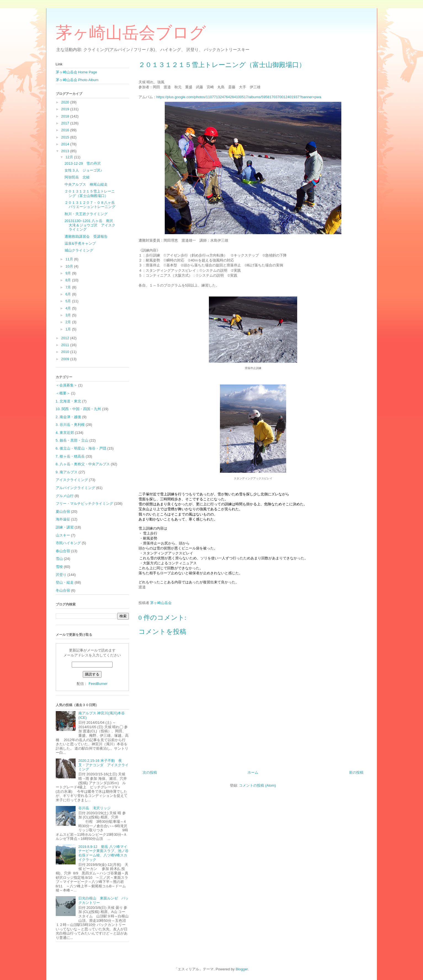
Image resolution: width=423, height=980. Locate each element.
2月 (69, 322)
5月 (69, 301)
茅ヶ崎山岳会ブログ (131, 33)
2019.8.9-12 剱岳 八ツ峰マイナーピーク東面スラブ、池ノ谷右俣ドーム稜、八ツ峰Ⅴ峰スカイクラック (103, 853)
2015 (66, 137)
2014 (66, 144)
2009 (66, 359)
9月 (69, 273)
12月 (70, 157)
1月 (69, 329)
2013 (66, 151)
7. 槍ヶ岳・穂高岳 (70, 456)
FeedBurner (98, 684)
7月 (69, 287)
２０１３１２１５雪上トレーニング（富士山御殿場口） (90, 193)
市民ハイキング (68, 543)
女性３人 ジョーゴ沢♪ (83, 170)
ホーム (253, 772)
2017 (66, 123)
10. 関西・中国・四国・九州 (79, 409)
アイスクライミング (72, 480)
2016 (66, 130)
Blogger (242, 969)
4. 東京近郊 (65, 433)
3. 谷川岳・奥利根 (70, 425)
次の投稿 (150, 772)
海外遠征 (63, 519)
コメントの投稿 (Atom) (257, 785)
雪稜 (59, 567)
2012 (66, 338)
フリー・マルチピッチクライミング (84, 504)
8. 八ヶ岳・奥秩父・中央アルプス (83, 464)
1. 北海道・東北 (68, 401)
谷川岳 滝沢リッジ (95, 808)
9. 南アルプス (67, 472)
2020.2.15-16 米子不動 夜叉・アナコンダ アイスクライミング (103, 765)
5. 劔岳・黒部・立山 (72, 440)
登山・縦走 (65, 582)
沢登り (61, 575)
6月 (69, 294)
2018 (66, 116)
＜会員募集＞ (66, 385)
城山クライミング (79, 250)
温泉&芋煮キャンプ (80, 243)
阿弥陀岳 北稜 (77, 177)
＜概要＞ (63, 393)
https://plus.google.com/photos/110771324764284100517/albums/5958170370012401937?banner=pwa (239, 97)
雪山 (59, 559)
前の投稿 (356, 772)
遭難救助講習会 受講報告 (86, 237)
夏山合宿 (63, 512)
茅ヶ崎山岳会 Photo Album (77, 80)
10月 (70, 266)
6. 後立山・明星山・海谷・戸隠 (81, 448)
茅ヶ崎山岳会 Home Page (76, 72)
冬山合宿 (63, 590)
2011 (66, 345)
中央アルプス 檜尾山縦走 (86, 184)
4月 (69, 308)
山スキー (63, 535)
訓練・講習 (65, 527)
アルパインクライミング (75, 488)
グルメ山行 (65, 496)
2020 (66, 102)
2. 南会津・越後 (68, 417)
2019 (66, 109)
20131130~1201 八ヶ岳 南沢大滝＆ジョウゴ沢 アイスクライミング (90, 225)
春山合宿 (63, 551)
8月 (69, 280)
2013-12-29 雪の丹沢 (83, 163)
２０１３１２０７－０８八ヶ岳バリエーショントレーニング (90, 205)
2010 (66, 352)
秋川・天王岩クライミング (86, 214)
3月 (69, 315)
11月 (70, 259)
